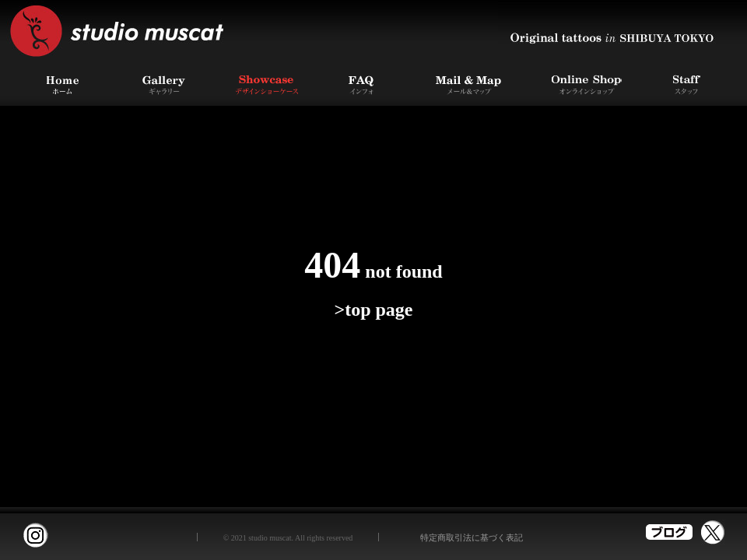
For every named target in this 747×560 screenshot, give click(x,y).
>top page (373, 310)
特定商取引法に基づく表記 (472, 537)
